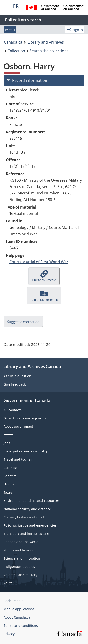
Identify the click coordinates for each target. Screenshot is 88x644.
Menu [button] (10, 30)
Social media (13, 601)
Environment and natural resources (32, 501)
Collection (16, 51)
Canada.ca (13, 42)
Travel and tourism (18, 459)
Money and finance (19, 550)
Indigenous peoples (19, 567)
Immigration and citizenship (26, 451)
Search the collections (49, 51)
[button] (44, 276)
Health (9, 484)
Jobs (7, 443)
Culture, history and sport (24, 517)
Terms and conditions (21, 626)
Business (11, 468)
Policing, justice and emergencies (30, 525)
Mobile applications (19, 609)
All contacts (13, 410)
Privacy (9, 634)
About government (18, 426)
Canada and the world (21, 542)
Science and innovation (22, 558)
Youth (8, 583)
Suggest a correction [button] (23, 322)
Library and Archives (46, 42)
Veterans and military (20, 575)
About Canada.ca (17, 617)
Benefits (10, 476)
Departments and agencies (25, 418)
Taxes (8, 492)
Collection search (23, 20)
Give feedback (15, 384)
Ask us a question (17, 376)
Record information (27, 80)
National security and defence (27, 509)
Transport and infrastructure (26, 534)
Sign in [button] (75, 30)
